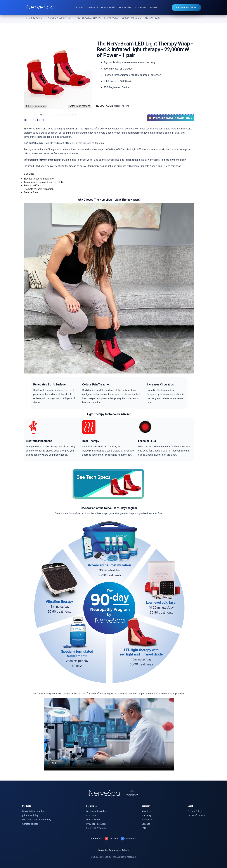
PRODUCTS (37, 18)
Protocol (93, 7)
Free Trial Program (96, 828)
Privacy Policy (195, 811)
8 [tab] (62, 115)
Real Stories (125, 7)
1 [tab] (41, 115)
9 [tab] (66, 115)
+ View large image (79, 106)
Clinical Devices (30, 824)
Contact (153, 7)
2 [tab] (44, 115)
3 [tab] (47, 115)
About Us (146, 811)
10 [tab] (69, 115)
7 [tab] (59, 115)
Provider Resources (96, 824)
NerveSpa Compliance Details (114, 850)
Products (81, 7)
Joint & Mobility (30, 815)
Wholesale (140, 7)
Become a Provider (186, 7)
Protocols (91, 815)
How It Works (108, 7)
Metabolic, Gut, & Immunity (37, 820)
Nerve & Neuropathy (59, 18)
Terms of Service (196, 815)
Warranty (146, 815)
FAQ (144, 828)
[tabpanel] (58, 75)
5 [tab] (53, 115)
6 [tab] (56, 115)
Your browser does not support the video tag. (109, 734)
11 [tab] (72, 115)
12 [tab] (75, 115)
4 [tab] (50, 115)
